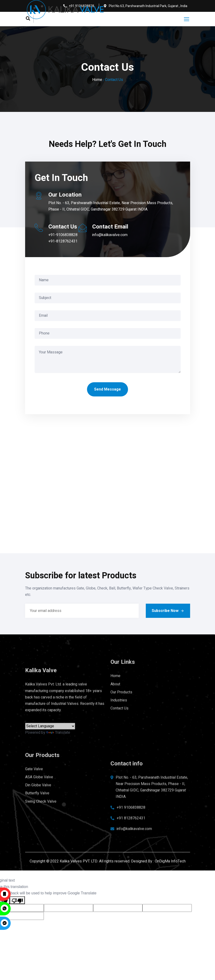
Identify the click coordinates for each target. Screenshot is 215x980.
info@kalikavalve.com (110, 235)
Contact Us (119, 700)
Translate (58, 739)
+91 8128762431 (131, 825)
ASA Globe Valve (39, 769)
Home (97, 80)
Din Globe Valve (38, 777)
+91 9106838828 (131, 814)
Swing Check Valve (41, 793)
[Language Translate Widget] (50, 733)
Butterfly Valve (37, 785)
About (115, 676)
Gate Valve (34, 760)
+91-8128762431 (63, 241)
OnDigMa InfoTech (170, 861)
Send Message (107, 389)
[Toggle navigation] (187, 19)
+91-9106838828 (63, 235)
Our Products (121, 684)
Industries (119, 692)
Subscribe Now (168, 611)
